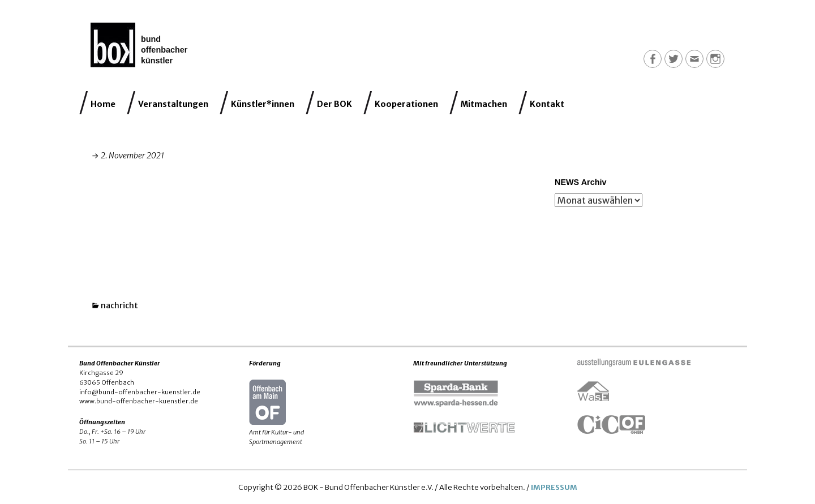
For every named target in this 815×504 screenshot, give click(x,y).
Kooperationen (406, 104)
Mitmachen (484, 104)
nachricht (119, 305)
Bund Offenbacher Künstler (164, 49)
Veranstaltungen (173, 104)
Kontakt (547, 104)
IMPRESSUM (554, 487)
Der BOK (334, 104)
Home (103, 104)
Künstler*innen (263, 104)
